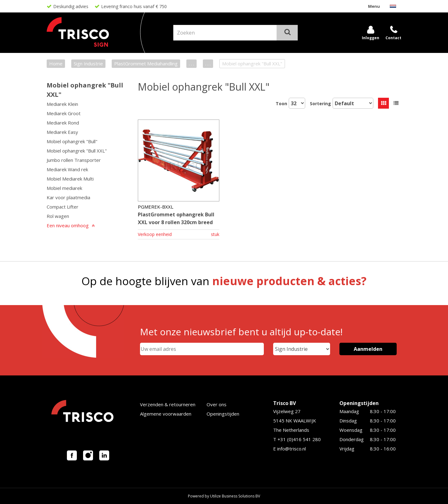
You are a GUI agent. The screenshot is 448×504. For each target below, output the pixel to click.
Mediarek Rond (63, 123)
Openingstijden (223, 414)
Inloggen (371, 38)
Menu (374, 6)
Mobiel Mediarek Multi (70, 179)
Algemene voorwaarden (166, 414)
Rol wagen (58, 216)
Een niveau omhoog (68, 225)
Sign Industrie (88, 64)
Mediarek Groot (64, 113)
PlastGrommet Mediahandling (146, 64)
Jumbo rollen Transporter (74, 160)
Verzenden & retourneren (168, 404)
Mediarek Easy (62, 132)
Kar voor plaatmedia (68, 197)
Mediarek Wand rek (67, 169)
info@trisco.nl (292, 449)
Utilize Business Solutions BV (235, 496)
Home (56, 64)
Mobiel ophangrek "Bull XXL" (77, 151)
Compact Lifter (63, 207)
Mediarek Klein (62, 104)
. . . (191, 64)
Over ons (217, 404)
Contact (393, 38)
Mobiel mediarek (64, 188)
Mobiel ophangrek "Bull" (72, 141)
